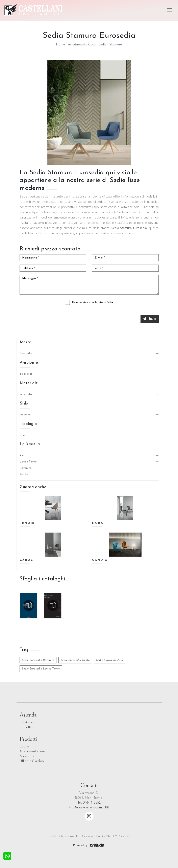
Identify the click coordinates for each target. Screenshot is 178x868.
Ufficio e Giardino (32, 761)
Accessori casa (29, 756)
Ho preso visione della (93, 302)
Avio (22, 456)
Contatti (25, 727)
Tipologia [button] (28, 424)
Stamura (116, 45)
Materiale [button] (29, 383)
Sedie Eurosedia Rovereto (38, 660)
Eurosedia (26, 354)
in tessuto (26, 394)
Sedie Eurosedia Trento (75, 660)
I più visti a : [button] (31, 444)
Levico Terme (28, 462)
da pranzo (26, 374)
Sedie (102, 45)
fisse (22, 435)
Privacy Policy (106, 302)
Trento (24, 474)
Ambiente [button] (29, 363)
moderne (25, 415)
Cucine (24, 747)
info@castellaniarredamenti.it (89, 808)
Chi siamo (26, 723)
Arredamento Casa (82, 45)
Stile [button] (24, 404)
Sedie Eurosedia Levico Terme (41, 669)
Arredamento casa (32, 751)
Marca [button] (26, 342)
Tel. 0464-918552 (89, 803)
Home (60, 45)
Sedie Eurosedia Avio (110, 660)
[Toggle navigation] (170, 10)
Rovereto (26, 468)
